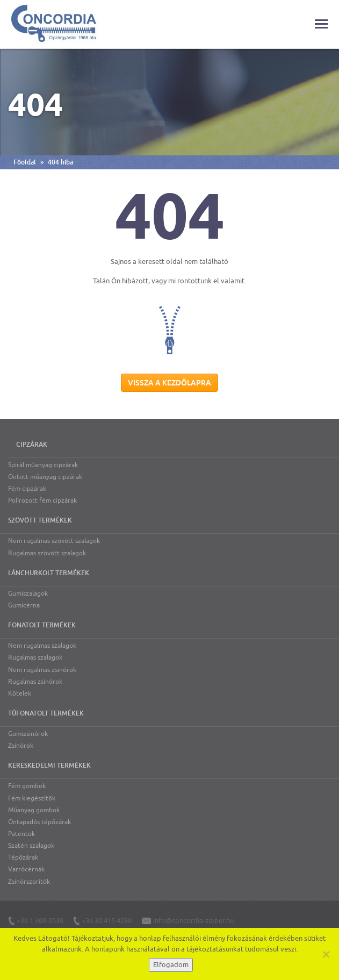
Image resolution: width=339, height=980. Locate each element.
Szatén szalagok (31, 846)
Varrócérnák (26, 869)
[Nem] (326, 954)
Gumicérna (24, 605)
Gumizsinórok (28, 734)
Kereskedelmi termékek (49, 766)
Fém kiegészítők (32, 798)
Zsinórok (21, 746)
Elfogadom (171, 965)
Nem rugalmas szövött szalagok (54, 541)
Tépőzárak (23, 857)
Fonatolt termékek (42, 625)
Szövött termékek (40, 520)
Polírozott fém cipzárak (42, 500)
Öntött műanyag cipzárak (45, 477)
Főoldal (25, 162)
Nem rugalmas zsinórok (42, 670)
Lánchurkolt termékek (49, 573)
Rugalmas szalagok (35, 657)
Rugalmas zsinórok (35, 682)
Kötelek (20, 693)
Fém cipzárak (27, 489)
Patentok (21, 834)
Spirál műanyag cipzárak (43, 465)
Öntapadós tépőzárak (39, 822)
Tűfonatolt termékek (46, 713)
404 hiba (60, 162)
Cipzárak (32, 445)
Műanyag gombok (34, 810)
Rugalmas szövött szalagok (47, 553)
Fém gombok (27, 786)
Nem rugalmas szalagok (42, 646)
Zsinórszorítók (29, 882)
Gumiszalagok (28, 593)
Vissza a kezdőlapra (170, 383)
